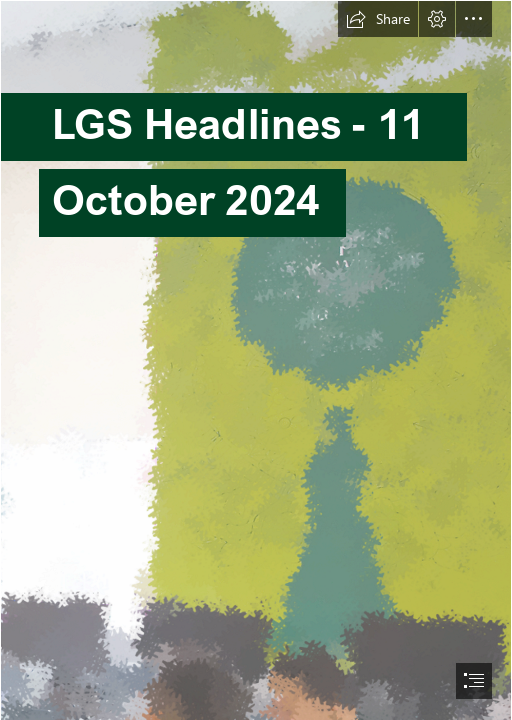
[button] (378, 19)
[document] (256, 360)
